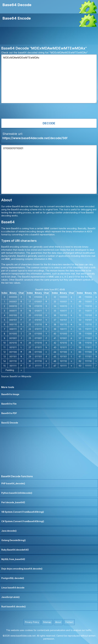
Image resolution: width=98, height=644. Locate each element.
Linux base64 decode (13, 588)
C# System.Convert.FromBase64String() (23, 521)
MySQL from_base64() (13, 559)
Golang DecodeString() (14, 540)
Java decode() (9, 531)
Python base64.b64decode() (17, 493)
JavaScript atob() (10, 597)
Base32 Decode (10, 423)
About (58, 622)
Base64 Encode (17, 18)
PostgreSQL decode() (13, 578)
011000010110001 (49, 170)
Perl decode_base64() (13, 502)
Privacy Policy (32, 622)
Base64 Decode (17, 5)
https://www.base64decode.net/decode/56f (35, 138)
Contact (69, 622)
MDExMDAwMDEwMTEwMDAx (49, 79)
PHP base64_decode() (13, 483)
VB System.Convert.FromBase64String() (23, 512)
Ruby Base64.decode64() (15, 550)
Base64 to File (9, 404)
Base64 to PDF (9, 413)
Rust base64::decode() (14, 607)
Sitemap (47, 622)
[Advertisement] (49, 36)
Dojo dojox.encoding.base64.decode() (22, 569)
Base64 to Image (10, 394)
